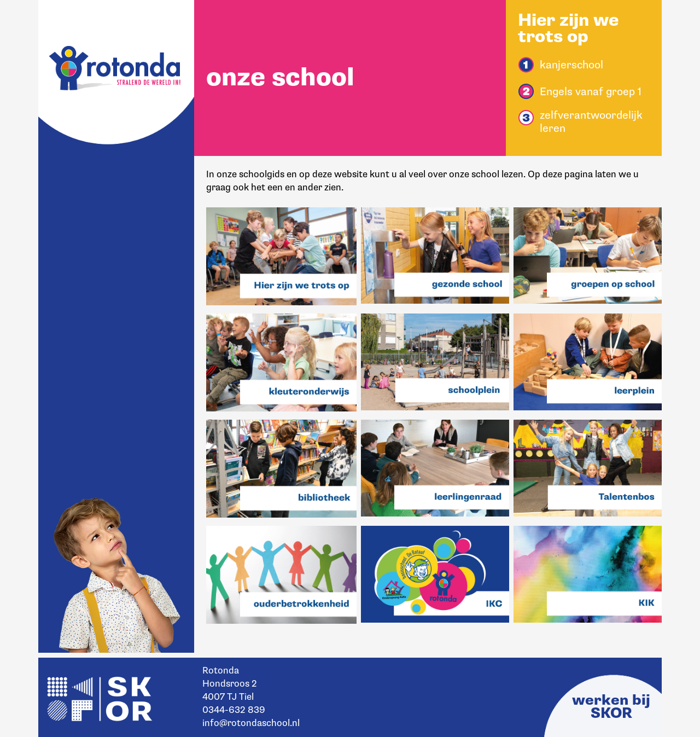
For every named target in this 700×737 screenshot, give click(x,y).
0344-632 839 (234, 710)
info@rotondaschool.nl (251, 723)
